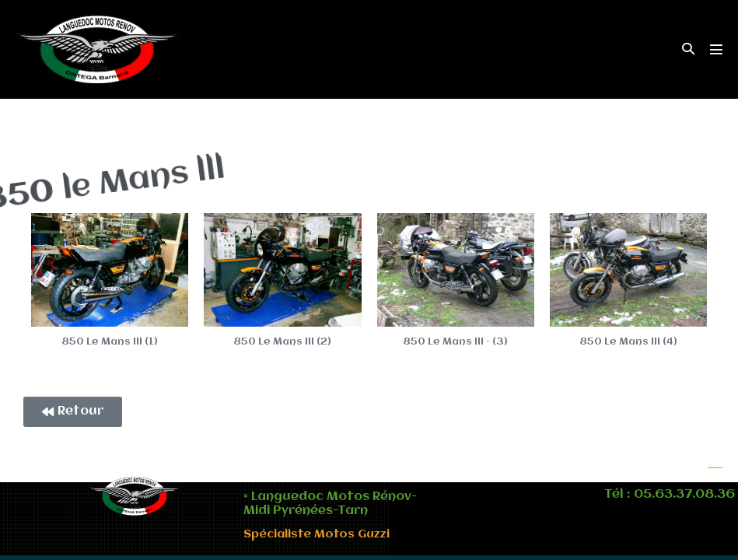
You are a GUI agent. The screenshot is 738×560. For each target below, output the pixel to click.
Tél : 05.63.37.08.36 (670, 495)
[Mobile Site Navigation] (716, 49)
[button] (688, 49)
